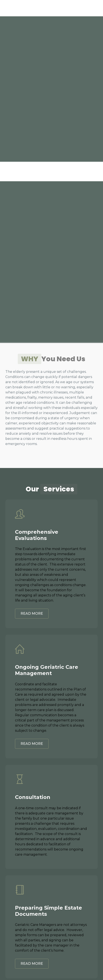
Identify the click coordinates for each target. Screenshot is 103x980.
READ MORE (32, 613)
